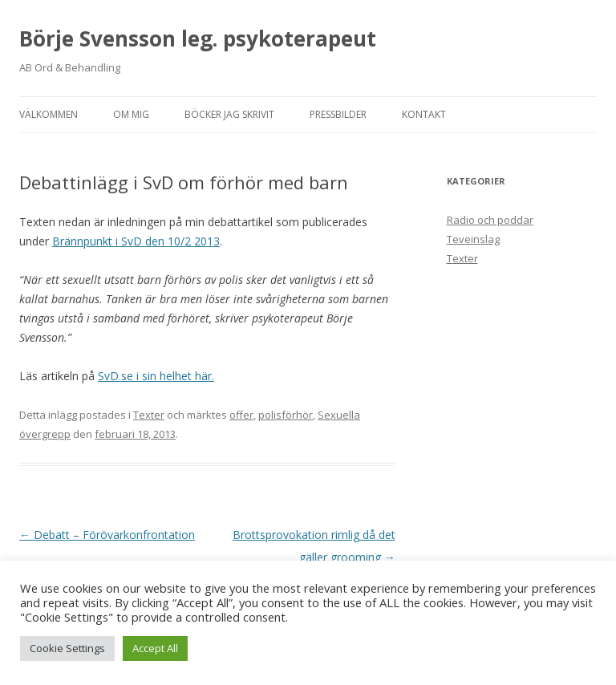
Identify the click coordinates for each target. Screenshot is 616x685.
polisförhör (286, 415)
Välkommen (49, 114)
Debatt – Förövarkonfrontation (107, 535)
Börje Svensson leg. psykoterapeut (198, 39)
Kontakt (424, 114)
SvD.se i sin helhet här (155, 376)
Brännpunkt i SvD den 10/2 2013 (136, 241)
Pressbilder (338, 114)
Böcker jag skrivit (229, 114)
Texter (149, 415)
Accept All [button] (155, 648)
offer (241, 415)
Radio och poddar (490, 220)
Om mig (131, 114)
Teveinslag (473, 239)
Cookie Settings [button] (67, 648)
